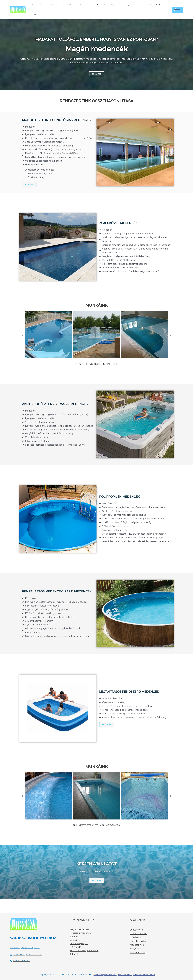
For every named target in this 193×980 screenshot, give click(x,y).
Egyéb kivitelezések (131, 5)
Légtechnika (137, 930)
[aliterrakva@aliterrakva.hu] (26, 955)
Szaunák (74, 937)
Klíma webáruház (46, 5)
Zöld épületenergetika (65, 5)
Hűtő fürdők (76, 947)
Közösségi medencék (81, 933)
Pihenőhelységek (79, 944)
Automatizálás (150, 5)
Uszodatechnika (86, 5)
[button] (22, 335)
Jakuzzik (74, 954)
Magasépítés (137, 945)
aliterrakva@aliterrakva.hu (104, 975)
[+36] (21, 961)
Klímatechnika (138, 941)
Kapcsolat (163, 5)
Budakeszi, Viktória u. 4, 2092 (26, 948)
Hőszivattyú (136, 937)
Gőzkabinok (76, 940)
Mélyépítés (136, 949)
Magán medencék (79, 929)
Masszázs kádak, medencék (84, 951)
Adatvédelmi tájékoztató (146, 975)
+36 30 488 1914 (125, 975)
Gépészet (114, 5)
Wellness (101, 5)
